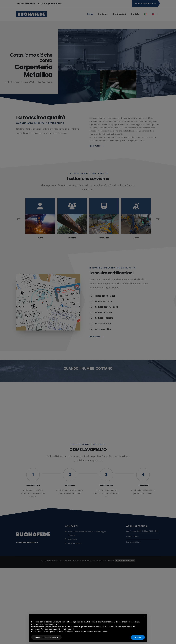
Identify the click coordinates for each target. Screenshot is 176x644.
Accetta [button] (138, 637)
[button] (143, 618)
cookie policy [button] (53, 624)
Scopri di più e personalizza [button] (46, 637)
